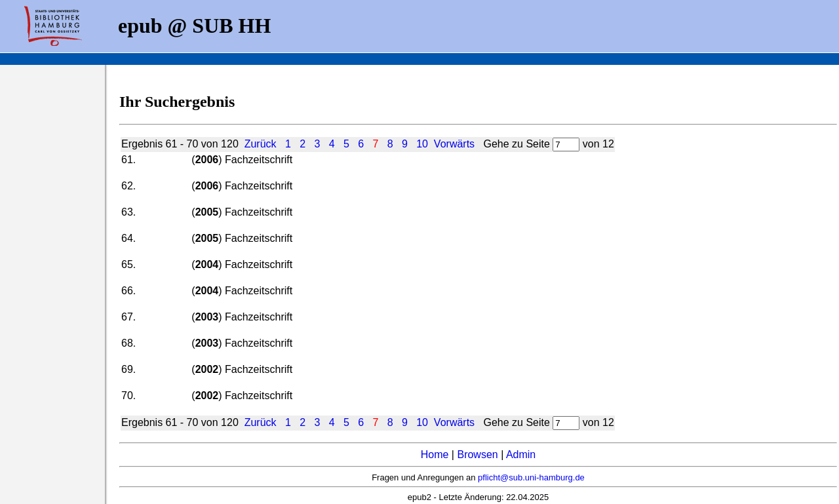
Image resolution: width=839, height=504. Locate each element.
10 (422, 144)
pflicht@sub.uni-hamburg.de (531, 477)
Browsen (477, 455)
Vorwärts (454, 144)
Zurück (261, 144)
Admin (521, 455)
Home (435, 455)
